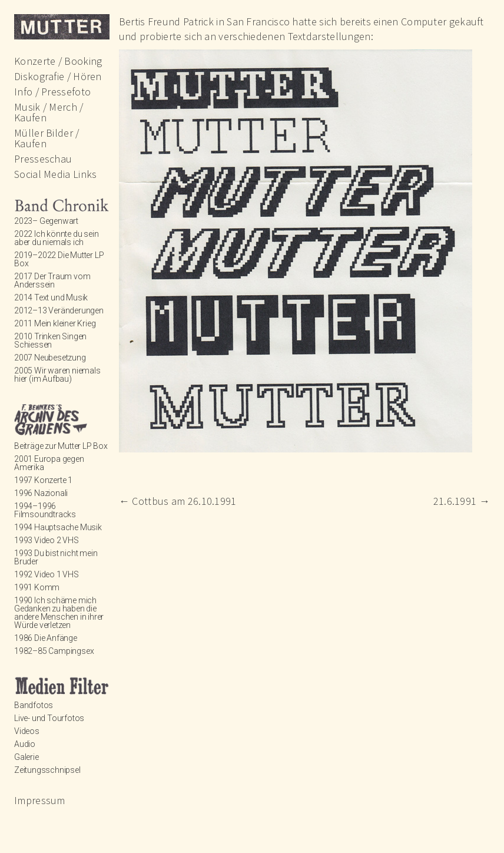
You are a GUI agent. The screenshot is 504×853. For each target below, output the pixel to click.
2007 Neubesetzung (50, 358)
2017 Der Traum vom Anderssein (52, 280)
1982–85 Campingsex (54, 651)
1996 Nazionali (41, 493)
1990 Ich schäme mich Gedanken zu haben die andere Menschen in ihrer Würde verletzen (59, 613)
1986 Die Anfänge (46, 638)
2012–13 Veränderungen (59, 310)
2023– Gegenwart (46, 221)
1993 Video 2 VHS (47, 540)
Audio (25, 744)
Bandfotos (34, 705)
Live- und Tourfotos (49, 718)
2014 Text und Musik (51, 297)
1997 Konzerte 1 (43, 480)
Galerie (26, 757)
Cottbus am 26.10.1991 (178, 501)
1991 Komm (37, 587)
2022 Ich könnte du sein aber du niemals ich (56, 238)
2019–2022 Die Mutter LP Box (59, 259)
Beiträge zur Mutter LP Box (61, 446)
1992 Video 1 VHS (47, 574)
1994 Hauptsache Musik (58, 527)
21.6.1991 (462, 501)
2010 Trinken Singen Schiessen (50, 340)
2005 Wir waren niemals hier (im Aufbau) (57, 375)
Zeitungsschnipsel (47, 770)
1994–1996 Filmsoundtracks (45, 510)
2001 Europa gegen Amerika (49, 463)
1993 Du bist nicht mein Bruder (56, 557)
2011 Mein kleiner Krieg (55, 323)
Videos (27, 731)
